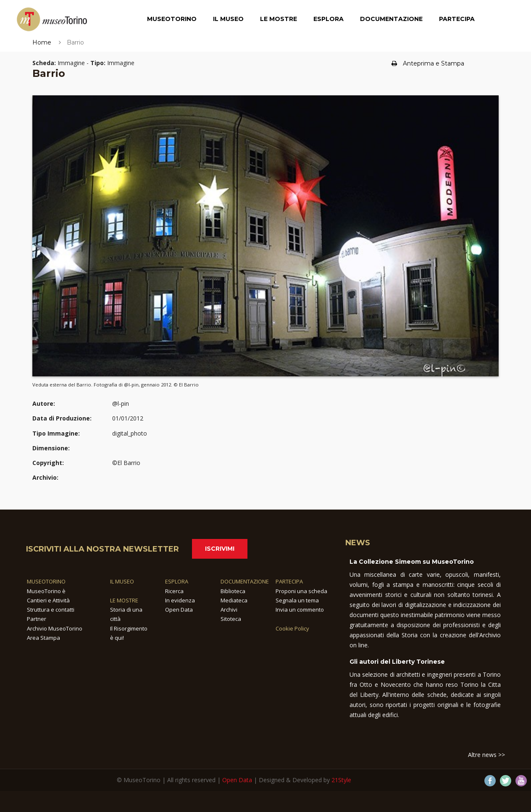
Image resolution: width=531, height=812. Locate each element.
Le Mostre (279, 19)
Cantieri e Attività (48, 600)
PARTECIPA (289, 581)
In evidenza (180, 600)
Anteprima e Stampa (428, 63)
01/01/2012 (128, 418)
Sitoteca (231, 619)
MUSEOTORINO (46, 581)
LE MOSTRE (124, 600)
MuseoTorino (172, 19)
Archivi (229, 610)
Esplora (329, 19)
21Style (341, 780)
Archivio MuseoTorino (55, 628)
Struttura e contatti (51, 610)
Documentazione (391, 19)
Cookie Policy (292, 628)
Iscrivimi (220, 549)
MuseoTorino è (46, 591)
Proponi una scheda (301, 591)
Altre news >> (486, 755)
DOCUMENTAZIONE (245, 581)
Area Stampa (43, 638)
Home (42, 42)
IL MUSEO (122, 581)
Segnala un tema (297, 600)
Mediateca (234, 600)
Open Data (179, 610)
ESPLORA (177, 581)
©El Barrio (126, 463)
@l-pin (121, 403)
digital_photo (130, 433)
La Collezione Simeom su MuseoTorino (412, 562)
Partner (37, 619)
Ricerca (174, 591)
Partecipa (457, 19)
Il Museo (228, 19)
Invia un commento (300, 610)
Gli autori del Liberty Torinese (397, 662)
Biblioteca (233, 591)
